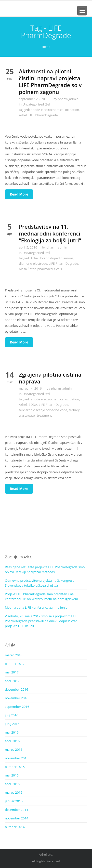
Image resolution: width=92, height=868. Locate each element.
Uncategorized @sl (36, 104)
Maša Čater (27, 269)
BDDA (33, 405)
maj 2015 (12, 775)
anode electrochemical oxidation (55, 110)
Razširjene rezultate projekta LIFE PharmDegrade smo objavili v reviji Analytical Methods (45, 569)
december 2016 (17, 689)
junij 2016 (12, 724)
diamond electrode (33, 263)
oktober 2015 (15, 767)
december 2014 (17, 810)
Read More (19, 194)
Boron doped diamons (57, 258)
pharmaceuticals (50, 269)
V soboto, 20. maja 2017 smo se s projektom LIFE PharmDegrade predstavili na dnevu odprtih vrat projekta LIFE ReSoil (41, 621)
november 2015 (17, 758)
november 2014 (17, 818)
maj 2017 (12, 672)
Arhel (23, 115)
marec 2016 (14, 750)
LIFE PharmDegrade (43, 115)
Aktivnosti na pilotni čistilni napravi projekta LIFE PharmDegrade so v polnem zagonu (50, 81)
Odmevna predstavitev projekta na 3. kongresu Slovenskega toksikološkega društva (40, 583)
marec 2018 (14, 655)
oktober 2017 (15, 664)
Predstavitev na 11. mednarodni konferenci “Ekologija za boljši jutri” (50, 233)
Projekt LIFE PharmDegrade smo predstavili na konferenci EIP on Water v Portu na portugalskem (41, 596)
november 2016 (17, 698)
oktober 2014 (15, 827)
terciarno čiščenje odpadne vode (43, 410)
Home (46, 47)
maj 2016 (12, 732)
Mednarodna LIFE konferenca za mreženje (36, 607)
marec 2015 (14, 792)
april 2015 (12, 784)
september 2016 (17, 707)
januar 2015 (14, 801)
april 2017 (12, 681)
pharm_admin (68, 99)
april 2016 (12, 741)
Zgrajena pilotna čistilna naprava (50, 378)
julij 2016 (12, 715)
